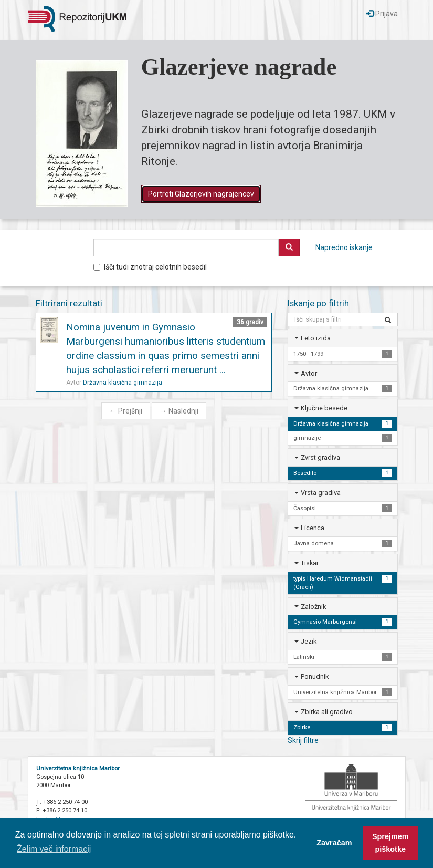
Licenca (313, 528)
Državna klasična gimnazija (123, 383)
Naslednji (179, 411)
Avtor (309, 373)
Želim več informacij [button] (54, 849)
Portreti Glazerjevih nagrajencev (201, 194)
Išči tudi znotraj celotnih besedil (150, 267)
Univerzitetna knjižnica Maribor (78, 768)
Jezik (309, 641)
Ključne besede (324, 408)
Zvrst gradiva (320, 457)
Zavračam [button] (334, 843)
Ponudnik (315, 676)
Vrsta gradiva (321, 493)
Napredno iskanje (344, 247)
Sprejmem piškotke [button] (390, 843)
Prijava (382, 14)
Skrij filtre (303, 740)
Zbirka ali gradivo (327, 712)
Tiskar (310, 563)
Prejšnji (126, 411)
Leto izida (316, 338)
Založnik (313, 607)
